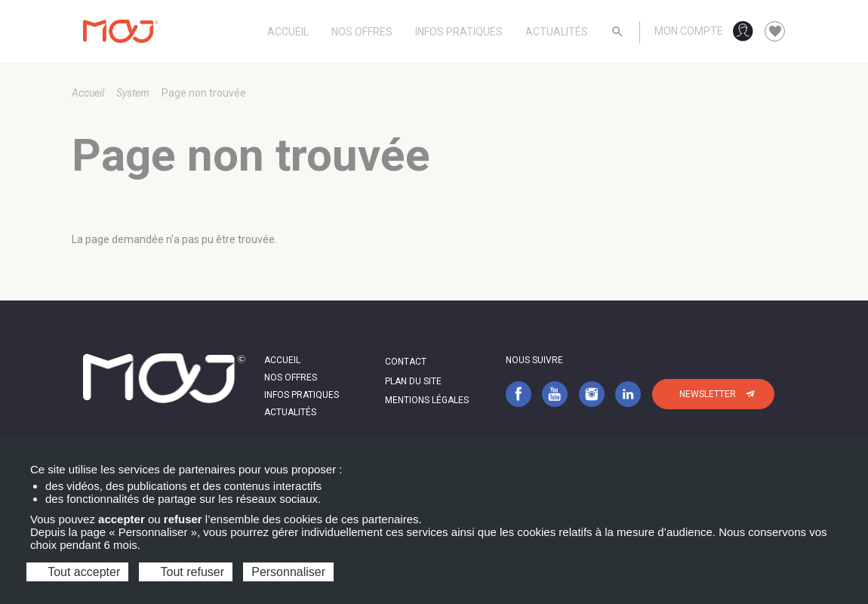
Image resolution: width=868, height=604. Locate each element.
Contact (406, 362)
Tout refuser (186, 572)
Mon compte (689, 31)
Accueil (288, 32)
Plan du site (413, 381)
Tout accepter (77, 572)
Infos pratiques (459, 32)
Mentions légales (427, 400)
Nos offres (362, 32)
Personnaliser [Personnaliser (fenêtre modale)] (288, 572)
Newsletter (708, 394)
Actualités (557, 32)
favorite (775, 32)
